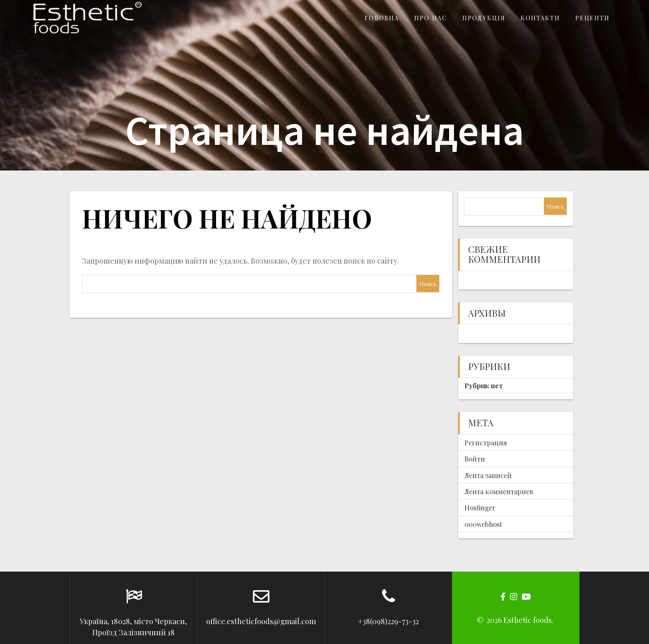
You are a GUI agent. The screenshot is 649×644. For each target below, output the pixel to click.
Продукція (484, 18)
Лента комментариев (499, 491)
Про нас (431, 18)
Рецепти (593, 18)
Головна (382, 18)
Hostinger (480, 507)
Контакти (540, 18)
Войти (475, 459)
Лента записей (488, 475)
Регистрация (486, 442)
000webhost (483, 524)
